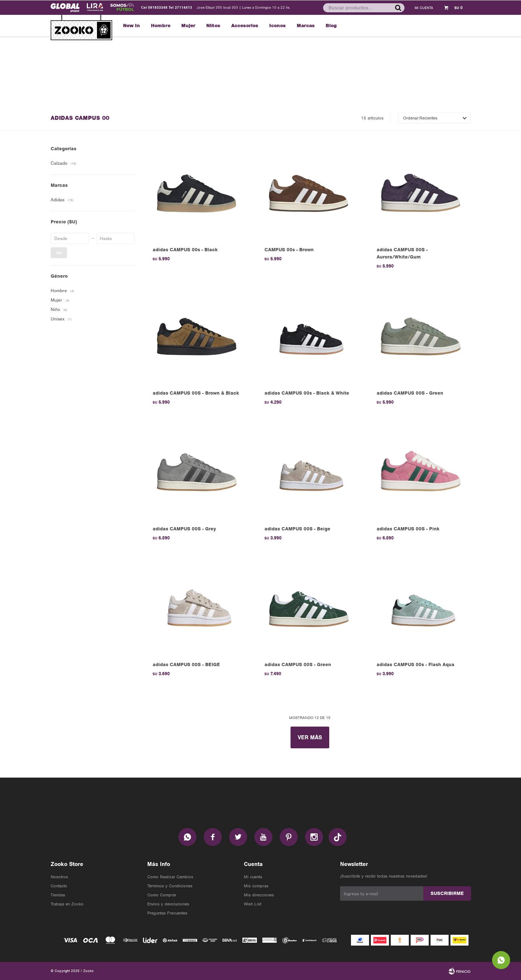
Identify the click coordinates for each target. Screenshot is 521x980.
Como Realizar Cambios (170, 877)
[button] (398, 8)
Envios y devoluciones (168, 904)
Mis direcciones (259, 895)
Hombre (161, 26)
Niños (213, 26)
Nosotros (59, 877)
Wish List (253, 904)
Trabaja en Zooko (67, 904)
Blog (331, 26)
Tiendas (58, 895)
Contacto (59, 886)
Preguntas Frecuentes (167, 913)
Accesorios (245, 26)
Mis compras (256, 886)
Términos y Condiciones (170, 886)
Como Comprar (162, 895)
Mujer (188, 26)
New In (132, 26)
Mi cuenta (253, 877)
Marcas (306, 26)
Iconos (278, 26)
